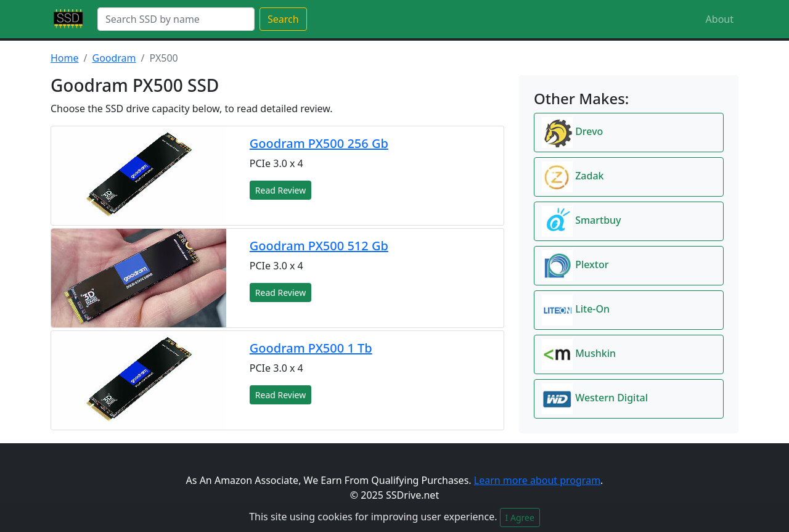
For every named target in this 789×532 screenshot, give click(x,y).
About (720, 19)
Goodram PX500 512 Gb (319, 246)
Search (283, 19)
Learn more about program (537, 480)
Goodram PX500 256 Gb (319, 143)
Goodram (114, 58)
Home (65, 58)
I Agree (520, 518)
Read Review (280, 190)
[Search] (176, 19)
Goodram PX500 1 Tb (311, 348)
